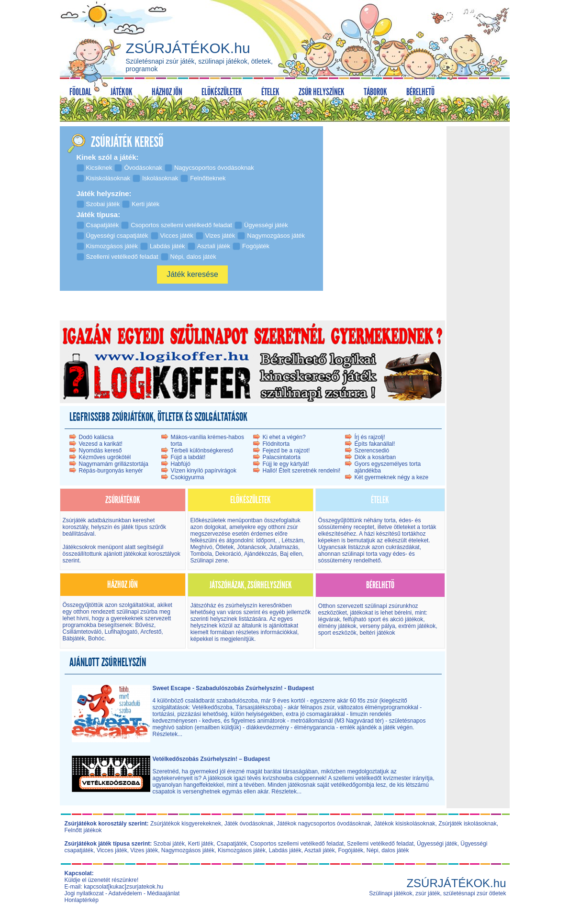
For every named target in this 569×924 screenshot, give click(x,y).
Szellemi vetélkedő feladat (380, 844)
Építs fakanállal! (375, 444)
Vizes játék (144, 850)
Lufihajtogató (121, 632)
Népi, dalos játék (388, 850)
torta (390, 520)
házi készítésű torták (390, 534)
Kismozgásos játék (242, 850)
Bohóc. (97, 638)
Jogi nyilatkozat (84, 893)
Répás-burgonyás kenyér (111, 471)
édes (405, 520)
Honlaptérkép (82, 900)
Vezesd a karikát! (101, 444)
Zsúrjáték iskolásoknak (467, 824)
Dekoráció (228, 554)
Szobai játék (169, 844)
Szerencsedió (372, 451)
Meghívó (201, 547)
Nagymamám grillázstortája (114, 464)
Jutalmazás (284, 547)
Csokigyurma (188, 477)
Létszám (292, 540)
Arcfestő (151, 632)
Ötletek (224, 547)
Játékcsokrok (79, 547)
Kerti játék (201, 844)
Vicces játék (112, 850)
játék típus (135, 527)
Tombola (201, 554)
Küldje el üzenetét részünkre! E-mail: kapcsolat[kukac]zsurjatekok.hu (114, 883)
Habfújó (181, 464)
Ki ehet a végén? (284, 437)
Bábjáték (74, 638)
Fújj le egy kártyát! (286, 464)
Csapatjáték (232, 844)
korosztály (75, 527)
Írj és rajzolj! (370, 437)
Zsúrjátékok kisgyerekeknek (186, 824)
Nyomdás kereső (100, 451)
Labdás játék (285, 850)
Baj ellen (291, 554)
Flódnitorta (276, 444)
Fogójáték (351, 850)
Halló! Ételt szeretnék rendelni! (302, 471)
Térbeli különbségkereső (202, 451)
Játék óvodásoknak (249, 824)
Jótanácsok (251, 547)
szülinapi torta (360, 554)
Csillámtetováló (82, 632)
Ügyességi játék (437, 844)
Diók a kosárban (375, 457)
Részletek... (168, 734)
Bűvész (144, 625)
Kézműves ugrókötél (105, 457)
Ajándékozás (261, 554)
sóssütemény (335, 527)
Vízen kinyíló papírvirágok (204, 471)
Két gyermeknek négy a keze (392, 477)
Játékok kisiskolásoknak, (406, 824)
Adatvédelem (125, 893)
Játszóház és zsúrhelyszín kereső (233, 605)
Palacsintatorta (282, 457)
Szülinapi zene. (210, 561)
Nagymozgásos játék (188, 850)
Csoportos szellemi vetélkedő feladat (297, 844)
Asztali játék (320, 850)
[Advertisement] (478, 272)
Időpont (265, 540)
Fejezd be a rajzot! (286, 451)
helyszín (102, 527)
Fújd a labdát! (188, 457)
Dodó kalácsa (96, 437)
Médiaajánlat (163, 893)
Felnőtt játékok (83, 830)
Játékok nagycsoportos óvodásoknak (324, 824)
